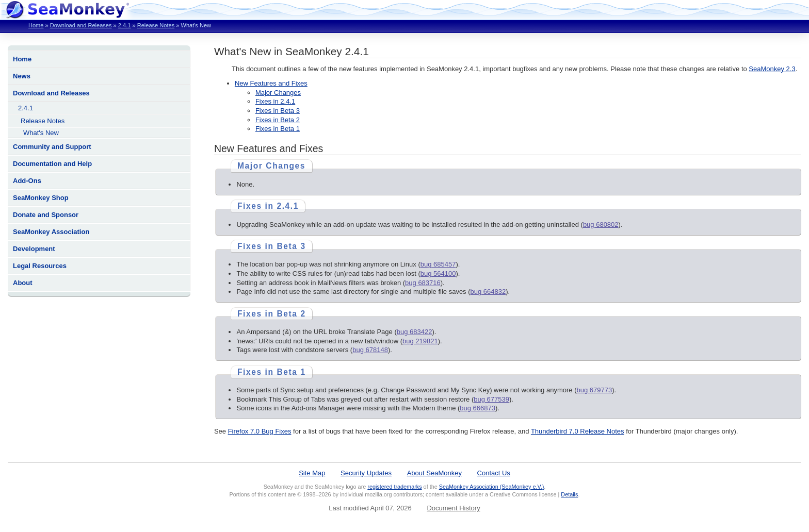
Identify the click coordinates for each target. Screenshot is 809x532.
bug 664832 (488, 292)
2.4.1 (125, 25)
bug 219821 (420, 341)
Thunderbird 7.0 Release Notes (578, 431)
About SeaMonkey (434, 473)
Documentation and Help (52, 164)
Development (34, 249)
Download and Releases (81, 25)
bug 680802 (601, 225)
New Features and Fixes (271, 83)
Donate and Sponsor (46, 215)
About (23, 283)
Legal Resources (40, 266)
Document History (453, 508)
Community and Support (52, 147)
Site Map (312, 473)
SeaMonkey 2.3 (772, 69)
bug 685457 (438, 264)
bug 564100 (438, 273)
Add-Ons (27, 181)
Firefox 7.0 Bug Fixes (260, 431)
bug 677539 (491, 399)
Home (36, 25)
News (22, 76)
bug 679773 (594, 390)
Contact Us (494, 473)
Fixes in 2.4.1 (275, 101)
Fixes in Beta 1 (278, 129)
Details (569, 494)
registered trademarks (394, 487)
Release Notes (156, 25)
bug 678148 (370, 350)
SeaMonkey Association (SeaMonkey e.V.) (492, 487)
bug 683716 (423, 283)
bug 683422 (415, 332)
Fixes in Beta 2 (278, 120)
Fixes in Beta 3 (278, 111)
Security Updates (366, 473)
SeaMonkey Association (51, 232)
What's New (41, 133)
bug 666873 (478, 408)
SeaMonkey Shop (41, 198)
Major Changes (278, 93)
